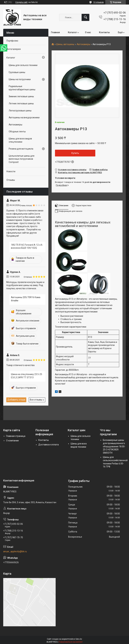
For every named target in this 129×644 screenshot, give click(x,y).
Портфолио (12, 41)
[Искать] (85, 17)
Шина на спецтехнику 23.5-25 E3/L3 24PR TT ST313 (27, 376)
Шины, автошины (65, 44)
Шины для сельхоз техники (23, 65)
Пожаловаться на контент (71, 642)
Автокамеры (84, 44)
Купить (75, 153)
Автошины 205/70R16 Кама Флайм (26, 299)
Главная (55, 32)
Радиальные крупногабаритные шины (22, 88)
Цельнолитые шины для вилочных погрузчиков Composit (22, 159)
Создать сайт (21, 2)
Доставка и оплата (49, 445)
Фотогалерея (14, 49)
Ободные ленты (17, 132)
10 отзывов (98, 2)
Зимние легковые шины (21, 96)
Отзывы (11, 180)
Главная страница (16, 436)
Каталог (72, 32)
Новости (11, 171)
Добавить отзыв (16, 400)
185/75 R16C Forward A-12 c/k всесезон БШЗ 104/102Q (27, 246)
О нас (88, 32)
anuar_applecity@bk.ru (15, 551)
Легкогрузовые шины (20, 111)
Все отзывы (36, 400)
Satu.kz (79, 639)
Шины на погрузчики (20, 79)
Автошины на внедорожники (24, 118)
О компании (12, 441)
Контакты (104, 32)
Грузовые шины (17, 72)
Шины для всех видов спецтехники (20, 140)
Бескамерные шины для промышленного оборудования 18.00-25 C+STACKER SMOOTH (114, 446)
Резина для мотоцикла (21, 149)
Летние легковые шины (21, 103)
